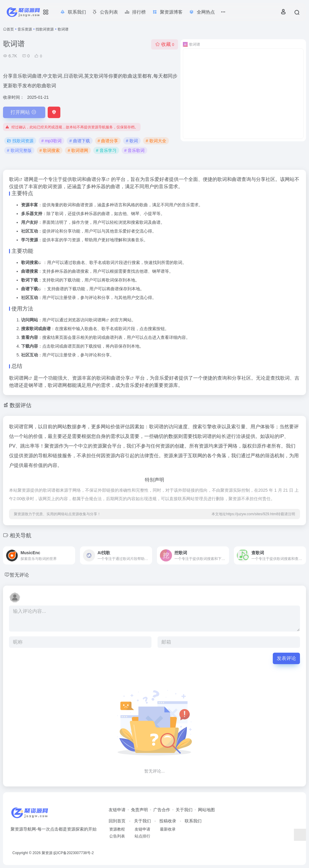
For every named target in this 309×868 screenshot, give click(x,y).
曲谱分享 (96, 179)
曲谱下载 (30, 289)
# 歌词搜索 (50, 150)
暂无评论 (21, 575)
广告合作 (162, 810)
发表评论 (286, 658)
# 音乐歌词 (135, 150)
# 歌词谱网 (78, 150)
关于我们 (184, 810)
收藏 (165, 44)
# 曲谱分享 (108, 141)
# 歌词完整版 (19, 150)
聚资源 (47, 853)
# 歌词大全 (156, 141)
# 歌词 (132, 141)
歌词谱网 (97, 320)
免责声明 (139, 810)
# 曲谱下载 (80, 141)
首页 (10, 29)
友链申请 (117, 810)
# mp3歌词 (51, 141)
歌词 (14, 179)
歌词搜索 (30, 262)
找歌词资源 (45, 29)
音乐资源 (25, 29)
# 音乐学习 (106, 150)
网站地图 (206, 810)
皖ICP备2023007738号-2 (73, 853)
